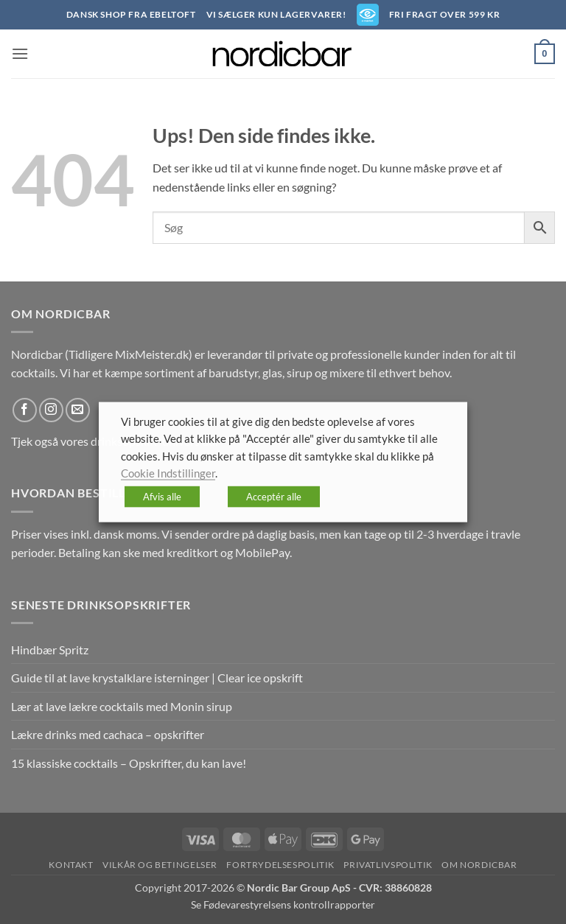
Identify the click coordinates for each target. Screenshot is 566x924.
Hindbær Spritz (50, 650)
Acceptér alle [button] (274, 496)
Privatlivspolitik (388, 865)
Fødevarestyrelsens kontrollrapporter (289, 904)
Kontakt (71, 865)
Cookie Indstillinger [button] (168, 473)
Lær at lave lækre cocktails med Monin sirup (122, 706)
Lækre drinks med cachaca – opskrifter (108, 734)
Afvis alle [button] (162, 496)
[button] (20, 53)
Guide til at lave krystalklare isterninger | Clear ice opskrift (157, 678)
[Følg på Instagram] (51, 410)
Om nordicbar (479, 865)
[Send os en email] (78, 410)
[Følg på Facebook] (25, 410)
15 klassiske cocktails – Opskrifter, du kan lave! (129, 763)
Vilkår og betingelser (160, 865)
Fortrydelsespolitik (280, 865)
